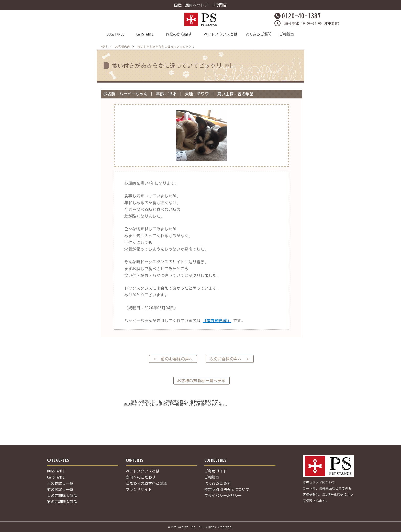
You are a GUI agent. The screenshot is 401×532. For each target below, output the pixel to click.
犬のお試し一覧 (60, 483)
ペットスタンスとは (221, 34)
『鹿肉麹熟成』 (217, 321)
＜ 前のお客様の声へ (173, 359)
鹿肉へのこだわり (141, 477)
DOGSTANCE (115, 34)
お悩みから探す (179, 34)
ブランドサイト (139, 490)
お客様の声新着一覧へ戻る (201, 381)
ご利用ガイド (216, 471)
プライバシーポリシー (223, 496)
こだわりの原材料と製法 (147, 483)
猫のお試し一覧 (60, 490)
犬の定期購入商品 (62, 496)
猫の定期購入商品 (62, 502)
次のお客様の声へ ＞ (230, 359)
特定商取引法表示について (227, 490)
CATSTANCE (145, 34)
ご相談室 (287, 34)
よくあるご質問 (258, 34)
